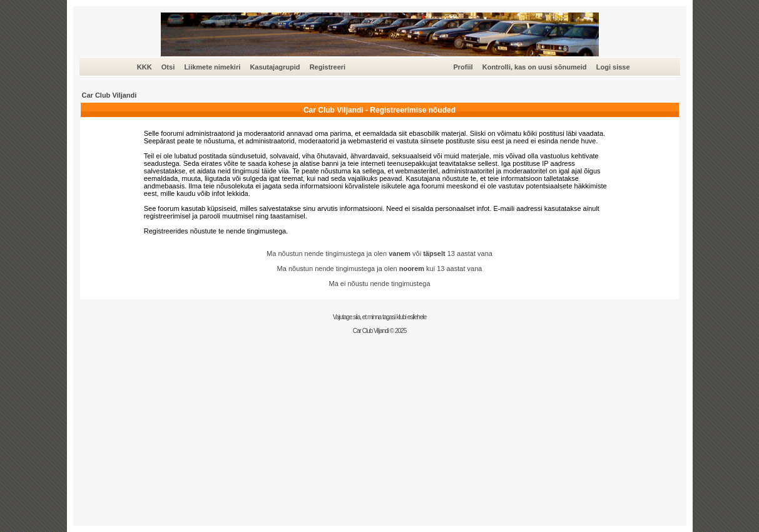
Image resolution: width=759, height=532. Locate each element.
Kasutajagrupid (275, 67)
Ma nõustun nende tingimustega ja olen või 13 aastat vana (379, 253)
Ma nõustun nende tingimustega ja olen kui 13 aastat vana (380, 269)
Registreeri (328, 67)
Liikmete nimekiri (212, 67)
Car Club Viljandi (110, 95)
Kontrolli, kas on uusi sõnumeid (535, 67)
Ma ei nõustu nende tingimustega (379, 284)
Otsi (168, 67)
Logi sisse (613, 67)
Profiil (463, 67)
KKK (145, 67)
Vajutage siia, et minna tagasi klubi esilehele (380, 317)
